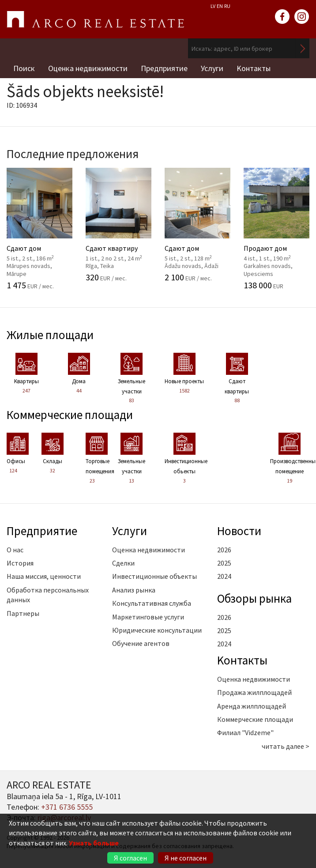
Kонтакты (254, 68)
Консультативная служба (152, 603)
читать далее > (286, 746)
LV (213, 6)
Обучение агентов (141, 643)
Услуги (212, 68)
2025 (224, 563)
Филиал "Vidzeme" (245, 732)
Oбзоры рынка (254, 598)
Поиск (24, 68)
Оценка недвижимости (88, 68)
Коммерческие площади (70, 415)
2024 (224, 576)
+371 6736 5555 (67, 807)
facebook (282, 17)
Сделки (123, 563)
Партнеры (23, 613)
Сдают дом (41, 229)
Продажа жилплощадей (254, 692)
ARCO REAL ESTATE (95, 19)
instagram (302, 17)
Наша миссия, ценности (44, 576)
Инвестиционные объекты (154, 576)
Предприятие (164, 68)
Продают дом (278, 229)
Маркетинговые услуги (148, 617)
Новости (239, 531)
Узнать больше (94, 843)
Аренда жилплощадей (252, 706)
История (20, 563)
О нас (15, 550)
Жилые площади (50, 335)
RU (227, 6)
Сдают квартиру (120, 225)
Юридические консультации (157, 630)
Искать (303, 48)
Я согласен (130, 858)
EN (220, 6)
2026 (224, 550)
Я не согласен (186, 858)
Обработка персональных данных (48, 595)
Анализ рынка (134, 590)
